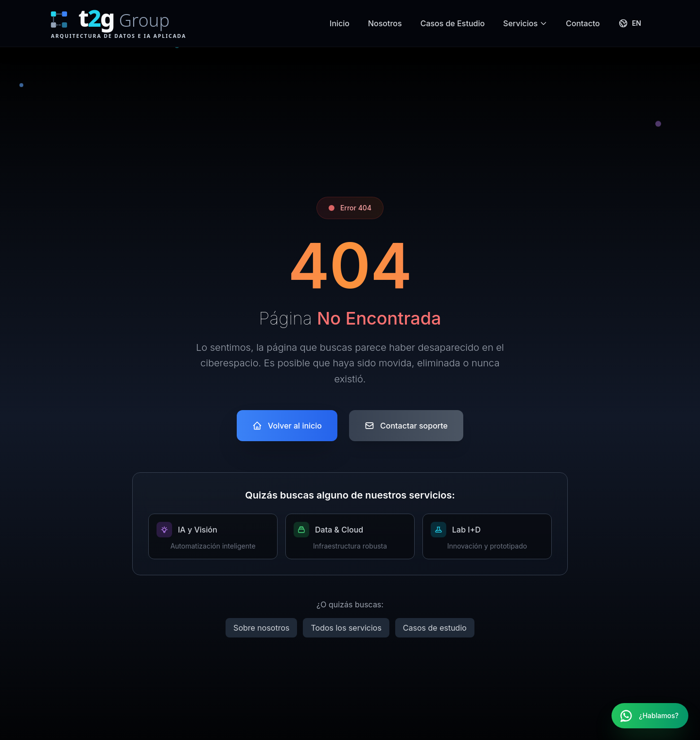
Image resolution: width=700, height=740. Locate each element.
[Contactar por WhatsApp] (650, 716)
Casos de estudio (435, 628)
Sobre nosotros (261, 628)
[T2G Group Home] (132, 23)
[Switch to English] (630, 23)
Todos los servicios (346, 628)
